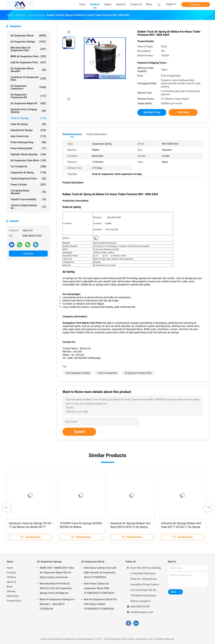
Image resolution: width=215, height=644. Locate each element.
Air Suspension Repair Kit (28, 103)
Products (11, 573)
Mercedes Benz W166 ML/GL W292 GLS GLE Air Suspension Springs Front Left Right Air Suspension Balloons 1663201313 (56, 589)
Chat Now (196, 5)
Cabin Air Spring (28, 124)
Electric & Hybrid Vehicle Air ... (28, 207)
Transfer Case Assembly (28, 199)
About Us (12, 582)
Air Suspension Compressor (28, 87)
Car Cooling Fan (28, 166)
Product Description (97, 134)
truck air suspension (107, 373)
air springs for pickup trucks (138, 373)
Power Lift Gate (28, 185)
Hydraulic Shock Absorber (28, 154)
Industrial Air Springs (28, 130)
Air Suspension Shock (28, 36)
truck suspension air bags (77, 373)
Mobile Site (13, 596)
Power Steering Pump (28, 142)
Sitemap (11, 591)
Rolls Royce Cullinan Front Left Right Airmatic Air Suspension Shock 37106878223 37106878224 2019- (100, 573)
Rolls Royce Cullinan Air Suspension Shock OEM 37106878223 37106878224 (99, 588)
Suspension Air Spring (28, 172)
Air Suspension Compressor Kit (28, 96)
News (10, 587)
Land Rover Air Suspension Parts (28, 79)
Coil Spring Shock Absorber (28, 192)
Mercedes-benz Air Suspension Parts (28, 49)
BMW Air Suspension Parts (28, 56)
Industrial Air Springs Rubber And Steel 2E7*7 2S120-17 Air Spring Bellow (181, 527)
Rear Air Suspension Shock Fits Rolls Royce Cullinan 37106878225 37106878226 (100, 604)
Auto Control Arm (28, 136)
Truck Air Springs (28, 118)
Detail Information (72, 134)
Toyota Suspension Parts (28, 179)
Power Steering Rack (28, 148)
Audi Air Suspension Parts (28, 62)
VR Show (11, 577)
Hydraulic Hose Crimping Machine (28, 111)
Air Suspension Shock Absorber (28, 70)
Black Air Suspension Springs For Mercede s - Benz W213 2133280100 (57, 604)
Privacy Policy (14, 601)
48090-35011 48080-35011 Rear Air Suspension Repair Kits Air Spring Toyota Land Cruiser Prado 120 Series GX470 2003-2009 (57, 573)
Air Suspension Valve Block (28, 160)
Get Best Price (152, 112)
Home (10, 568)
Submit (79, 432)
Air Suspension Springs (28, 42)
